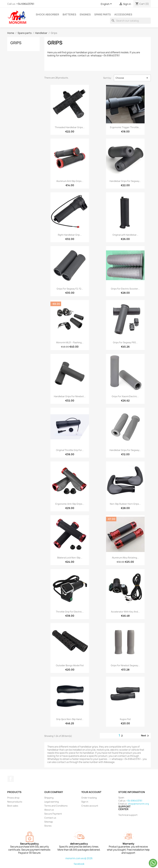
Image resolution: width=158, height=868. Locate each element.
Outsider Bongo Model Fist (70, 665)
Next (145, 736)
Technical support (128, 815)
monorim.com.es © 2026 (79, 858)
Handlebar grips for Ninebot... (70, 396)
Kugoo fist (125, 719)
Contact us (50, 818)
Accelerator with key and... (125, 612)
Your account (91, 792)
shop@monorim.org (138, 804)
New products (15, 802)
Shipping (49, 798)
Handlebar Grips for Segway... (125, 181)
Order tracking (89, 798)
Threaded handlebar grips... (70, 127)
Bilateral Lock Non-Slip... (70, 558)
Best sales (13, 806)
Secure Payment (53, 814)
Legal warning (52, 802)
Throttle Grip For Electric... (70, 612)
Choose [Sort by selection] (132, 78)
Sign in (85, 802)
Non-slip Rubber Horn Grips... (125, 504)
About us (49, 810)
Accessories (123, 14)
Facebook (11, 779)
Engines (85, 14)
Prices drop (13, 798)
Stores (48, 826)
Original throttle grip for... (70, 450)
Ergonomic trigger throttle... (125, 127)
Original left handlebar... (125, 235)
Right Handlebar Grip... (70, 235)
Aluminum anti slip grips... (70, 181)
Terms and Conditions (56, 806)
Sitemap (49, 822)
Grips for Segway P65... (125, 342)
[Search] (130, 21)
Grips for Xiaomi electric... (125, 396)
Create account (90, 806)
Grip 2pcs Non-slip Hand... (70, 719)
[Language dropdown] (107, 4)
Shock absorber (47, 14)
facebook (79, 864)
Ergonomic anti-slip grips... (70, 504)
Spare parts (103, 14)
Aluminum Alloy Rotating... (125, 558)
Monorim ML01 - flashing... (70, 342)
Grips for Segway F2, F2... (70, 289)
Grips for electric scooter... (125, 289)
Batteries (69, 14)
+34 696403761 (25, 4)
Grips (16, 43)
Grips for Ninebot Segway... (125, 665)
